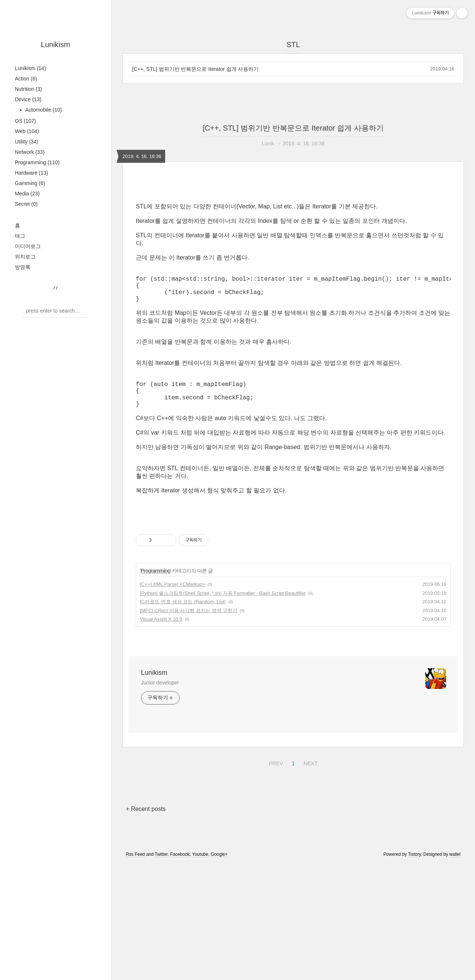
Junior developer (160, 694)
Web (27, 131)
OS (25, 121)
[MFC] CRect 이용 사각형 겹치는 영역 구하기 (189, 622)
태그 (20, 236)
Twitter (161, 866)
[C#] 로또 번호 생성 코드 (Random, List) (183, 613)
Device (28, 99)
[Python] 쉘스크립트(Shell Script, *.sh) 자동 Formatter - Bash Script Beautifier (223, 605)
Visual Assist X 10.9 (161, 631)
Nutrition (28, 89)
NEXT (309, 774)
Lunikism (55, 44)
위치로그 (25, 257)
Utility (27, 142)
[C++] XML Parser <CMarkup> (172, 596)
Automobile (43, 110)
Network (30, 152)
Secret (26, 204)
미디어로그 (28, 246)
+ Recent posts (146, 821)
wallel (455, 866)
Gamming (30, 183)
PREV (275, 774)
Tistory (414, 866)
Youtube (200, 866)
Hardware (32, 173)
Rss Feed (135, 866)
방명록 (23, 267)
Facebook (180, 866)
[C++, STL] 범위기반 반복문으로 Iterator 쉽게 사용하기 (196, 69)
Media (27, 194)
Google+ (219, 866)
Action (26, 79)
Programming (37, 162)
